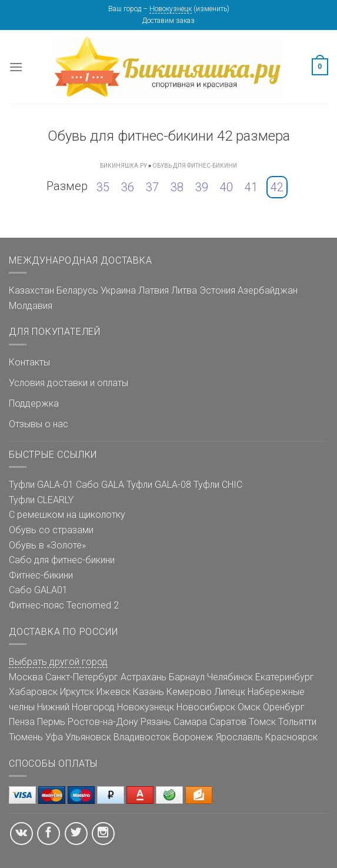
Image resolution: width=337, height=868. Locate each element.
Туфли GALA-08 (159, 485)
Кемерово (189, 692)
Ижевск (114, 692)
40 (226, 187)
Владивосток (142, 737)
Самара (190, 722)
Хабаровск (33, 692)
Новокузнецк (171, 9)
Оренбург (284, 707)
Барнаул (187, 677)
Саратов (228, 722)
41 (251, 187)
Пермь (51, 722)
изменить (211, 9)
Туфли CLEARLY (41, 500)
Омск (249, 707)
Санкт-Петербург (82, 677)
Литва (184, 290)
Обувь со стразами (51, 530)
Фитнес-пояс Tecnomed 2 (64, 605)
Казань (149, 692)
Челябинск (230, 677)
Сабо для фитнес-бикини (62, 560)
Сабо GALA (100, 485)
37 (152, 187)
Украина (118, 290)
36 (128, 187)
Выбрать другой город (58, 662)
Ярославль (239, 737)
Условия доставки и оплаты (69, 383)
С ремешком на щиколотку (67, 515)
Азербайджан (268, 290)
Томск (262, 722)
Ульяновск (88, 737)
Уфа (54, 737)
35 (103, 187)
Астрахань (144, 677)
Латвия (154, 290)
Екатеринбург (285, 677)
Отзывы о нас (39, 424)
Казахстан (31, 290)
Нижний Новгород (76, 707)
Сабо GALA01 (38, 590)
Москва (26, 677)
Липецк (230, 692)
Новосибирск (206, 707)
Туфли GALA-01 (41, 485)
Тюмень (26, 737)
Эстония (217, 290)
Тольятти (297, 722)
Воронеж (193, 737)
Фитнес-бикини (41, 575)
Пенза (22, 722)
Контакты (29, 362)
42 (277, 187)
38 (177, 187)
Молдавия (31, 306)
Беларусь (77, 290)
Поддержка (34, 403)
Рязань (156, 722)
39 (202, 187)
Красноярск (291, 737)
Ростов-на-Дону (103, 722)
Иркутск (77, 692)
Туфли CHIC (218, 485)
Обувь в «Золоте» (47, 545)
